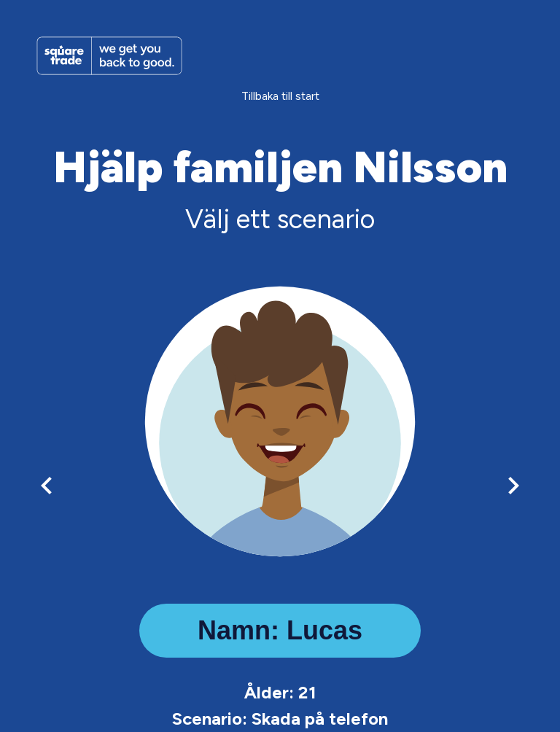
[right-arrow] (513, 486)
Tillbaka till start (280, 96)
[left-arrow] (47, 486)
